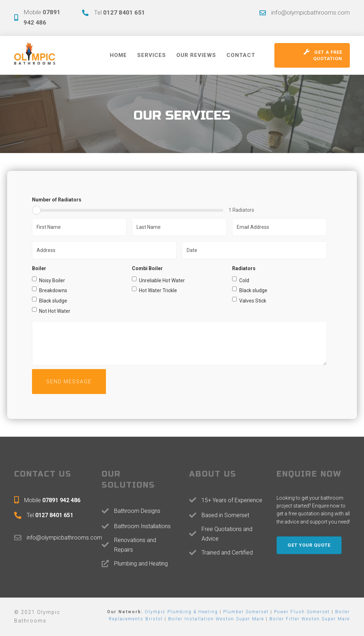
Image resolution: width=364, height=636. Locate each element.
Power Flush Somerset (302, 612)
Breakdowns (50, 290)
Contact (241, 55)
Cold (241, 280)
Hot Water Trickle (154, 290)
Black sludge (50, 300)
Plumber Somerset (246, 612)
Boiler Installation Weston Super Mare (216, 619)
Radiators (244, 268)
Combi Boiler (147, 268)
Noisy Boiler (49, 280)
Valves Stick (249, 300)
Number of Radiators (57, 200)
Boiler (39, 268)
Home (118, 55)
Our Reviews (196, 55)
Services (152, 55)
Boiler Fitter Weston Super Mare (310, 619)
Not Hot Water (51, 311)
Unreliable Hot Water (158, 280)
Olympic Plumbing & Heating (181, 612)
